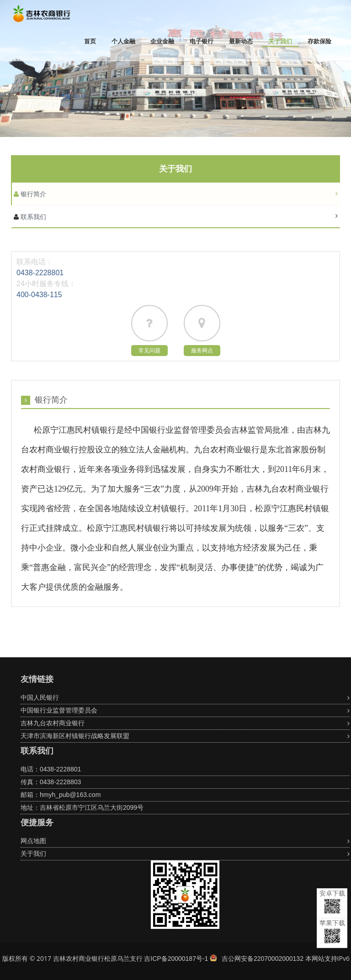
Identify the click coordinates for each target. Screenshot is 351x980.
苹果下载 (332, 931)
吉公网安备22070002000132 (263, 959)
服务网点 (202, 351)
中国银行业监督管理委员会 (59, 710)
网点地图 (33, 841)
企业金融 (162, 41)
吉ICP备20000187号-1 (176, 959)
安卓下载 (332, 902)
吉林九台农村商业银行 (53, 723)
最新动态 (241, 41)
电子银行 (202, 41)
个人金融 (123, 41)
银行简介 (32, 194)
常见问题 (149, 351)
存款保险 (319, 41)
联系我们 (32, 217)
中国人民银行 (40, 697)
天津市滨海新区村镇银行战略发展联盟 (75, 736)
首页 (90, 41)
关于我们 (280, 41)
